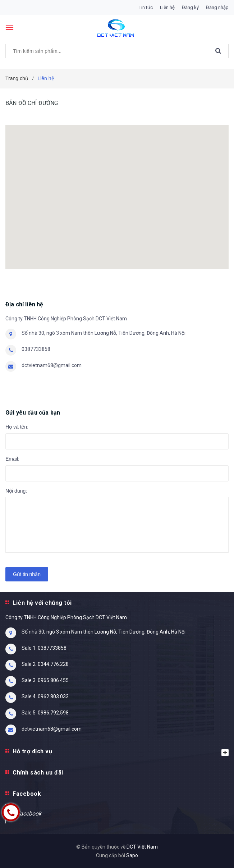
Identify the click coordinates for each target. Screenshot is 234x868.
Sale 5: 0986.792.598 (45, 713)
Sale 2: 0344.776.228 (45, 664)
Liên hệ (167, 7)
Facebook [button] (27, 794)
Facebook (29, 814)
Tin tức (146, 7)
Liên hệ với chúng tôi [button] (42, 603)
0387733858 (36, 349)
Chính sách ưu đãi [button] (38, 773)
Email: (12, 459)
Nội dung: (16, 491)
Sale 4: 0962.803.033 (45, 696)
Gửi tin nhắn (27, 574)
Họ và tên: (17, 427)
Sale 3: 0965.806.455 (45, 680)
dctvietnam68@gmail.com (52, 365)
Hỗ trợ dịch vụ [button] (121, 752)
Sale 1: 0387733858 (44, 648)
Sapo (132, 855)
